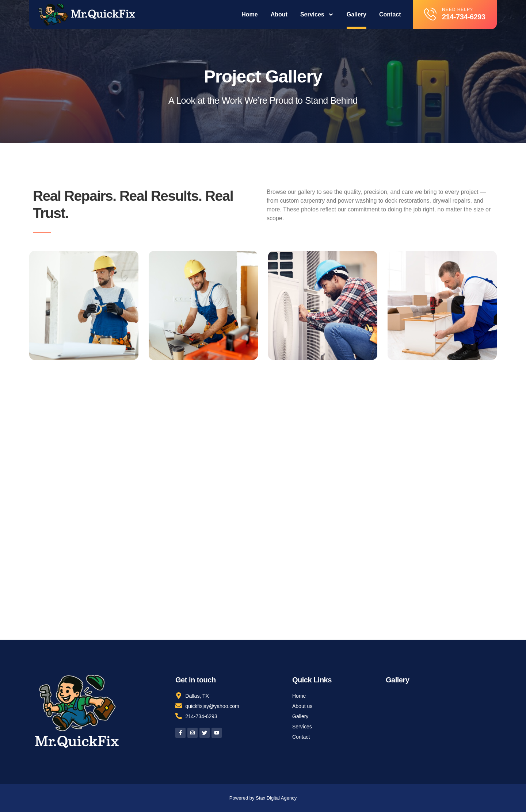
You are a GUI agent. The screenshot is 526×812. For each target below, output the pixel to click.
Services (317, 15)
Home (249, 14)
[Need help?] (430, 14)
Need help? (458, 9)
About (279, 14)
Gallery (357, 14)
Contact (390, 14)
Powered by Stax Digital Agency (263, 798)
